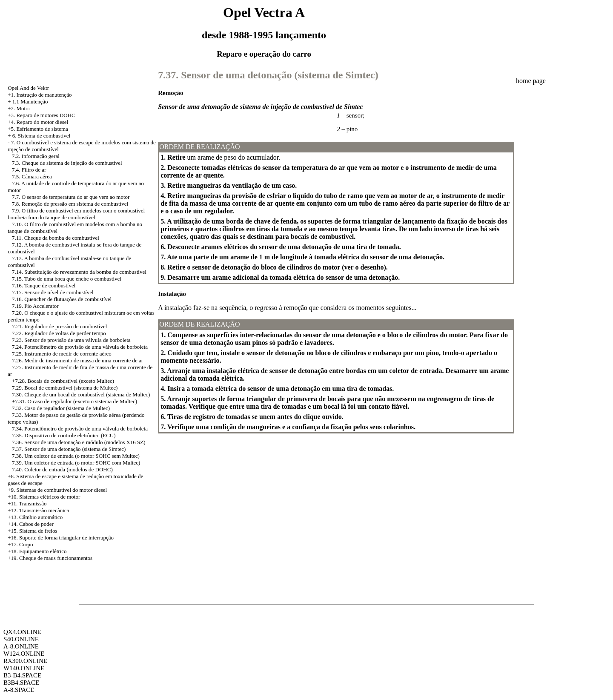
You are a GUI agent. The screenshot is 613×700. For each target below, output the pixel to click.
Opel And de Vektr (28, 88)
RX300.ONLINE (25, 661)
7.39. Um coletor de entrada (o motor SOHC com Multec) (76, 463)
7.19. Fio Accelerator (35, 306)
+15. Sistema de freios (32, 531)
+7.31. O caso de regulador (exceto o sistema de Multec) (74, 401)
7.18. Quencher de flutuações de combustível (62, 299)
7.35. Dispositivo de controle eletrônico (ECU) (64, 435)
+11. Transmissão (27, 503)
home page (531, 81)
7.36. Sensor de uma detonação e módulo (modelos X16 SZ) (79, 442)
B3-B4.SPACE (22, 675)
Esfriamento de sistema (42, 129)
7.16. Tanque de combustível (44, 285)
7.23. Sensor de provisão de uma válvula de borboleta (71, 340)
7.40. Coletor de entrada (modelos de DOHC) (62, 469)
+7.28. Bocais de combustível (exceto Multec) (63, 381)
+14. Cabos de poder (31, 524)
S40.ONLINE (21, 639)
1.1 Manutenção (30, 102)
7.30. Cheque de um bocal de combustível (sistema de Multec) (81, 394)
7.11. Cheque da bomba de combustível (56, 238)
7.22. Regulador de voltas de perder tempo (59, 333)
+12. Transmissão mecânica (38, 510)
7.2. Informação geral (36, 156)
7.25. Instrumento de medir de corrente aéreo (62, 354)
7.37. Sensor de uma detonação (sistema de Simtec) (69, 449)
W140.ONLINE (24, 668)
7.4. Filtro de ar (29, 170)
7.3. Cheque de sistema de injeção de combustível (67, 163)
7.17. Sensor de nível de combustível (53, 292)
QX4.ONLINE (22, 632)
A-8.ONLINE (21, 646)
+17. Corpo (20, 544)
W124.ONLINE (24, 654)
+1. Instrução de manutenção (40, 95)
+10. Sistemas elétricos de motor (44, 497)
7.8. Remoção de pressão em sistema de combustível (70, 204)
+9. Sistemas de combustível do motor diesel (57, 490)
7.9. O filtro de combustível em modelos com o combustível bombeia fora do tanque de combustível (76, 214)
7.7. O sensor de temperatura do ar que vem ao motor (71, 197)
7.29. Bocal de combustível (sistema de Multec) (65, 388)
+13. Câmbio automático (35, 517)
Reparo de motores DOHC (46, 115)
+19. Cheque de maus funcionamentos (50, 558)
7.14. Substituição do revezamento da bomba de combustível (79, 272)
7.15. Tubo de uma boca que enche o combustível (67, 279)
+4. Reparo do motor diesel (38, 122)
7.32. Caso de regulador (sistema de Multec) (61, 408)
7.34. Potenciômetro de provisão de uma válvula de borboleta (80, 429)
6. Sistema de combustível (41, 136)
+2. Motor (19, 108)
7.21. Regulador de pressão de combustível (59, 326)
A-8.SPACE (19, 690)
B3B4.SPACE (21, 683)
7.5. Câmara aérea (32, 176)
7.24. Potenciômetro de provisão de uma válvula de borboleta (80, 347)
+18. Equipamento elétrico (37, 551)
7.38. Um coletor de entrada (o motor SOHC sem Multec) (76, 456)
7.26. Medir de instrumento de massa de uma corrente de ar (77, 360)
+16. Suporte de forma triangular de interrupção (61, 538)
